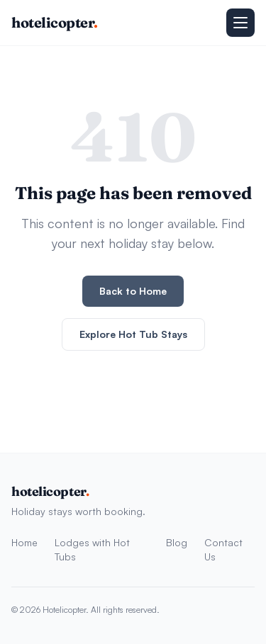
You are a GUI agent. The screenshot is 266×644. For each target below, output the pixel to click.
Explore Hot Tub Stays (133, 334)
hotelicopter (55, 22)
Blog (177, 542)
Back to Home (133, 291)
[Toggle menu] (240, 23)
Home (24, 542)
